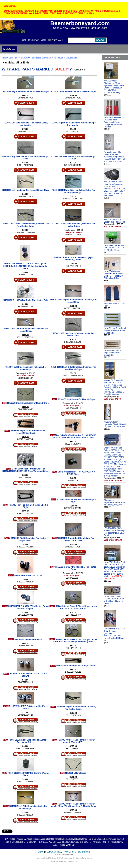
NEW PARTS (9, 839)
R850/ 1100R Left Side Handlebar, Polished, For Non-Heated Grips (73, 368)
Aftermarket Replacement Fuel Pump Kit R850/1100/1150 (115, 502)
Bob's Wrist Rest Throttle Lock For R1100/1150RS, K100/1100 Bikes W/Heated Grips (25, 470)
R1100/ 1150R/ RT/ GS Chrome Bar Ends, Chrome (28, 707)
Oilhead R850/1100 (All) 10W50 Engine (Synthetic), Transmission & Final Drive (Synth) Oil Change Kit (115, 635)
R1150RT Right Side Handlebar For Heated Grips (26, 91)
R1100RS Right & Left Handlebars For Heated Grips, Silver (76, 539)
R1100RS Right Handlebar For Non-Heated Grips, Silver (26, 158)
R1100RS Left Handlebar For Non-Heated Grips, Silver (73, 158)
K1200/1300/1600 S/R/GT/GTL (77, 842)
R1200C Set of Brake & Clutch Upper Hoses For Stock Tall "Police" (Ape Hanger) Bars (75, 641)
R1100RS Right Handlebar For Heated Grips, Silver (28, 539)
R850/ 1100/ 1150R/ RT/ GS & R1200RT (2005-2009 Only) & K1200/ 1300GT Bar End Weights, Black (25, 266)
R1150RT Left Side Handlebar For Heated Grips (73, 91)
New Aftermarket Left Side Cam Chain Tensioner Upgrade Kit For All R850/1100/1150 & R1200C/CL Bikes (114, 157)
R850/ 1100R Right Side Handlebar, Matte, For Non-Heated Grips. (73, 191)
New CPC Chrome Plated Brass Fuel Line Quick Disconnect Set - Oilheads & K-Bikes (114, 275)
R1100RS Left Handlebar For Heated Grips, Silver (26, 190)
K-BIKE (22, 842)
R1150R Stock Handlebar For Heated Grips (28, 403)
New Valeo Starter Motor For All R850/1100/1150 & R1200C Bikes (115, 248)
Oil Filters (55, 839)
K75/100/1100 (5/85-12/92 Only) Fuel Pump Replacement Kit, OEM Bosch (114, 532)
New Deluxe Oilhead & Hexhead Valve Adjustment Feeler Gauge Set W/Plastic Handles (114, 122)
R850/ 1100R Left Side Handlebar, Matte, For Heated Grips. (73, 335)
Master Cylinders (24, 839)
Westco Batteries (80, 839)
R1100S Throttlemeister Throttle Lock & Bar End (28, 675)
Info (74, 852)
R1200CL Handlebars (76, 773)
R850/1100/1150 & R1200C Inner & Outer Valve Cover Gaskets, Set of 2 (114, 600)
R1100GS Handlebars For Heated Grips (76, 399)
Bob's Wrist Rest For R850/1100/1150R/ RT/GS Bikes (76, 473)
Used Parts (14, 58)
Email (43, 40)
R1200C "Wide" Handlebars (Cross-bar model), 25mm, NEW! (76, 741)
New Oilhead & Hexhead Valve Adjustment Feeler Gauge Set (115, 331)
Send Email (84, 852)
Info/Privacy (33, 40)
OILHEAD (25, 58)
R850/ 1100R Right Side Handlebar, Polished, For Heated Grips (73, 301)
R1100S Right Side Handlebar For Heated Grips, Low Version (73, 124)
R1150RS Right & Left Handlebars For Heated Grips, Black (28, 432)
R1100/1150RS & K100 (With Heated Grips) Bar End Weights (28, 607)
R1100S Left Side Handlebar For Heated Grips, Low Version (26, 124)
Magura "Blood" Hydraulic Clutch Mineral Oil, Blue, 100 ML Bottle (115, 424)
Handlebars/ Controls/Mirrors (43, 58)
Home (23, 40)
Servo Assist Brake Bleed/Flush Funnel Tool (115, 221)
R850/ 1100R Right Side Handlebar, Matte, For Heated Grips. (28, 741)
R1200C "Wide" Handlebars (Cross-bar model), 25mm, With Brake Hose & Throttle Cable (73, 805)
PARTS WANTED (67, 845)
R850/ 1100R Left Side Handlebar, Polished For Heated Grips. (26, 330)
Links (41, 852)
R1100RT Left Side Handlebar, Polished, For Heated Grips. (26, 368)
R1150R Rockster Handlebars (28, 639)
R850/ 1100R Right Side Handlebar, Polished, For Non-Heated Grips (26, 225)
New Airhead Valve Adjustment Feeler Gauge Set (112, 353)
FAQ (60, 852)
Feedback (51, 852)
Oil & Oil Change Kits (98, 839)
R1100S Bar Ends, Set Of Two (28, 575)
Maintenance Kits (41, 839)
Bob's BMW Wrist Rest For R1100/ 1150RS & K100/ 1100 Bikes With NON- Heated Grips (74, 436)
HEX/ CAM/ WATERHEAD (50, 842)
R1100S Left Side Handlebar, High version (76, 666)
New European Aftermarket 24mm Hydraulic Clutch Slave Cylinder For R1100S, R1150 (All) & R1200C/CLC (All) (114, 87)
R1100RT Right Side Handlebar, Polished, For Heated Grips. (73, 225)
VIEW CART (58, 40)
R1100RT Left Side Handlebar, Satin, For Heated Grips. (28, 807)
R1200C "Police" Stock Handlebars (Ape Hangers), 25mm (73, 259)
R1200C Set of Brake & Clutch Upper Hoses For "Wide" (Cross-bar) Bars (76, 607)
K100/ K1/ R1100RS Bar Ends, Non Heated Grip (26, 300)
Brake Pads (65, 839)
